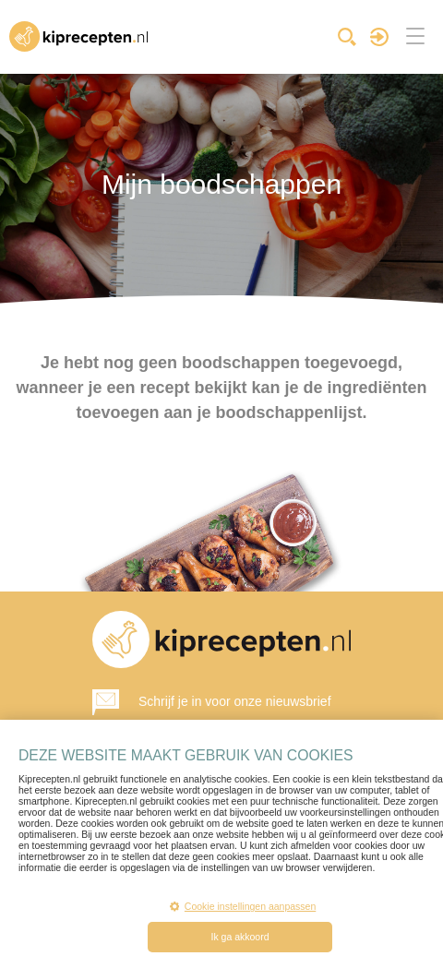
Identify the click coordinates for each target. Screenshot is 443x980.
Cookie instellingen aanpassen (243, 906)
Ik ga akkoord (239, 937)
